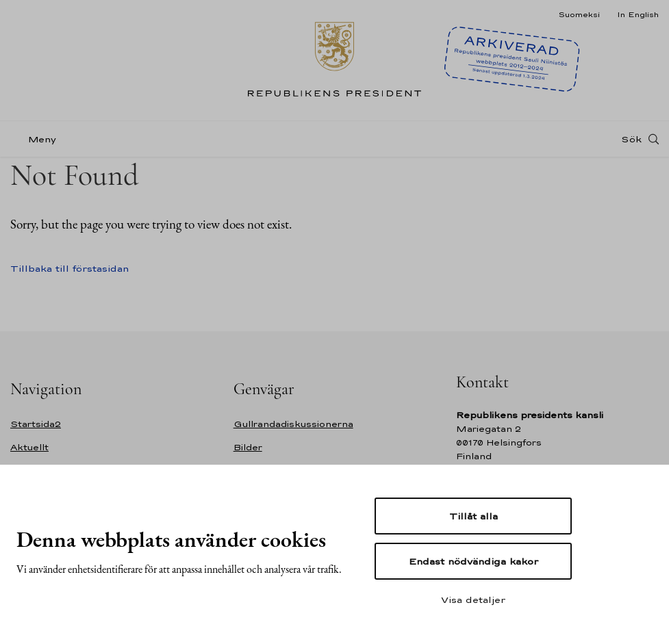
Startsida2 (36, 424)
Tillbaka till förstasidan (70, 268)
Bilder (248, 447)
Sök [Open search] (631, 139)
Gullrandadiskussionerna (293, 424)
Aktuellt (29, 447)
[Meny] (37, 139)
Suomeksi (579, 14)
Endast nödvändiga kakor (474, 561)
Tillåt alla (474, 516)
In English (638, 14)
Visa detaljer (473, 600)
